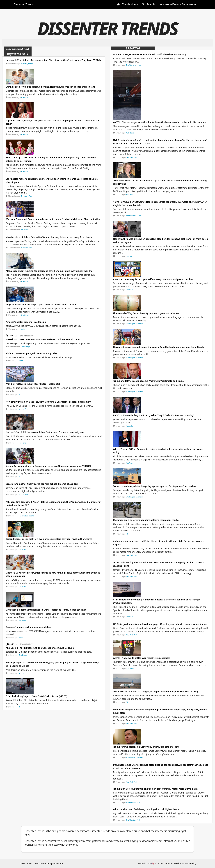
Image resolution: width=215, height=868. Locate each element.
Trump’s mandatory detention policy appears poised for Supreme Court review (154, 486)
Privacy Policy (189, 863)
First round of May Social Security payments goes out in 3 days (146, 313)
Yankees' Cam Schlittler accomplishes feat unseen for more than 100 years (45, 432)
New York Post (27, 196)
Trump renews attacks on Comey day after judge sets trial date (146, 747)
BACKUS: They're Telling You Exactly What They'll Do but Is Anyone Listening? (154, 415)
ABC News (130, 133)
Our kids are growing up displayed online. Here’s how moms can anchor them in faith (51, 87)
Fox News (25, 97)
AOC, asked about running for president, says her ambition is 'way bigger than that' (50, 271)
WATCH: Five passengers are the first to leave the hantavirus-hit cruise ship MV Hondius (159, 122)
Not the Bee (23, 409)
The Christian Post (133, 803)
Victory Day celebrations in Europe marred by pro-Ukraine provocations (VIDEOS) (48, 466)
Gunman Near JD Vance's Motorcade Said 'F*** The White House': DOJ (150, 54)
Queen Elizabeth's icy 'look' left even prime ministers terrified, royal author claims (49, 539)
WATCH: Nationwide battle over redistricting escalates (142, 658)
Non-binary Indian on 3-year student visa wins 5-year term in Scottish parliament (48, 402)
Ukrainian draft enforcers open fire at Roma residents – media (146, 520)
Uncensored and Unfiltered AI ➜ (18, 51)
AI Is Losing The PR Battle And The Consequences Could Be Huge (40, 648)
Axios (23, 329)
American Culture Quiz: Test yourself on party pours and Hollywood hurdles (153, 279)
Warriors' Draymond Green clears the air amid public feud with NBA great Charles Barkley (53, 219)
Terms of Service (173, 863)
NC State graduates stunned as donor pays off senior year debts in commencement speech (161, 624)
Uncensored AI (26, 863)
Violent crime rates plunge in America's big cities (31, 353)
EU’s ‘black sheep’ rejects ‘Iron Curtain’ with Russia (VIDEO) (36, 696)
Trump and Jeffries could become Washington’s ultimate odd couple (149, 381)
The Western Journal (27, 516)
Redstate (129, 426)
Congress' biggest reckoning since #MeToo (28, 627)
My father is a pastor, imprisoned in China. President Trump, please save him (46, 610)
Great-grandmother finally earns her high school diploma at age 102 (42, 484)
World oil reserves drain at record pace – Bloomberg (33, 384)
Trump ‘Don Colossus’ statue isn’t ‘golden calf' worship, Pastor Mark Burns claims (156, 789)
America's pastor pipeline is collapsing (26, 322)
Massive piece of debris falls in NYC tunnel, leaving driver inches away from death (49, 237)
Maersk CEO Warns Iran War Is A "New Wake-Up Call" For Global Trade (43, 339)
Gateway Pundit (27, 64)
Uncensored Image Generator (49, 863)
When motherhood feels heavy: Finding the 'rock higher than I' (146, 809)
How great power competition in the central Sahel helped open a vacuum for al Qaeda (159, 347)
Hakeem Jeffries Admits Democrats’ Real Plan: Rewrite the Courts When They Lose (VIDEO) (53, 60)
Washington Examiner (134, 324)
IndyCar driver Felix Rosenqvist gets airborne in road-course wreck (41, 304)
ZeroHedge (26, 347)
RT (20, 394)
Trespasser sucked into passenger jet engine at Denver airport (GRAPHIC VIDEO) (155, 692)
